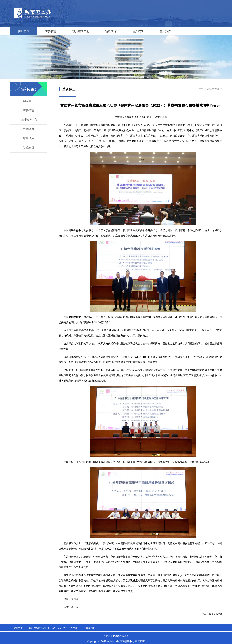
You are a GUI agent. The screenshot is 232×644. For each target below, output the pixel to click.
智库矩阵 (165, 31)
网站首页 (24, 31)
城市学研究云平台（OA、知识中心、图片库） (55, 628)
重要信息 (51, 31)
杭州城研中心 (81, 31)
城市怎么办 (204, 89)
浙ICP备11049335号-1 (116, 636)
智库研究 (111, 31)
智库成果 (138, 31)
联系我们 (91, 628)
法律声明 (18, 628)
